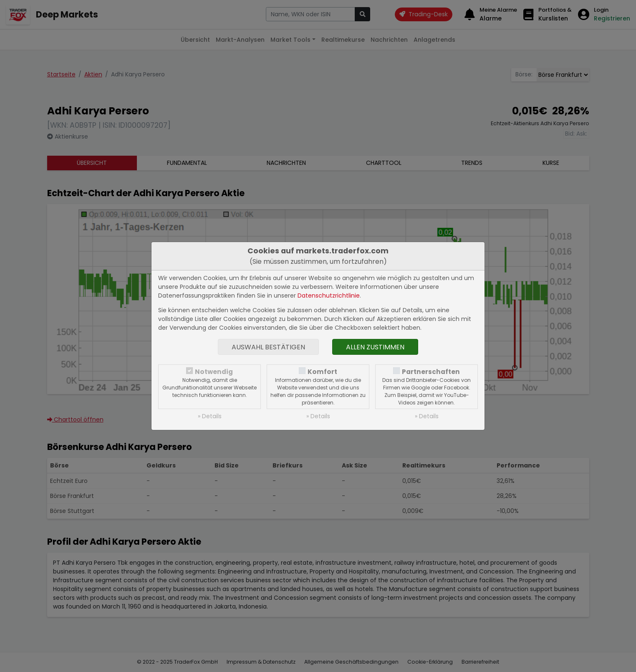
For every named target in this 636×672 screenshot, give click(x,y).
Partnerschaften (431, 372)
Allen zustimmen (375, 347)
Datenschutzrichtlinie (329, 296)
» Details (210, 416)
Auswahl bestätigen (268, 347)
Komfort (322, 372)
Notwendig (214, 372)
